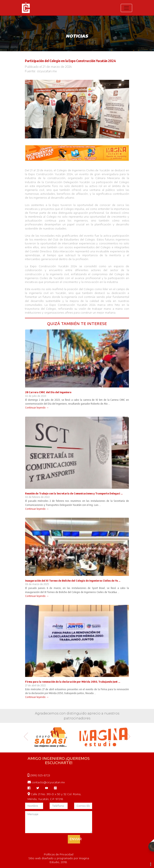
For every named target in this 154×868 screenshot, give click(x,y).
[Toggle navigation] (126, 8)
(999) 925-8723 (39, 775)
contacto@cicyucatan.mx (46, 782)
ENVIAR (75, 839)
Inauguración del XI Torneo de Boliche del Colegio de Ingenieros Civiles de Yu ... (73, 581)
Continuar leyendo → (37, 407)
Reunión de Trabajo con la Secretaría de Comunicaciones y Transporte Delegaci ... (74, 493)
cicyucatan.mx (47, 71)
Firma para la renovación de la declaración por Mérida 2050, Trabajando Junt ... (73, 682)
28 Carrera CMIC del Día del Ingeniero (48, 392)
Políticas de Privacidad (59, 854)
